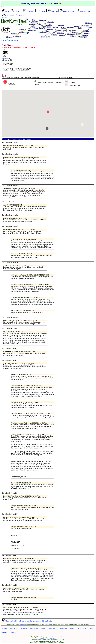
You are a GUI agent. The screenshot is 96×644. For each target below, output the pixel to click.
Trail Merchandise (82, 628)
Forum (43, 628)
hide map (4, 18)
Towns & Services (52, 628)
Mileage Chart (64, 628)
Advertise (5, 633)
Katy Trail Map (14, 628)
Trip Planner (24, 628)
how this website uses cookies (48, 638)
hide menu (4, 7)
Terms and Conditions (58, 637)
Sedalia (4, 58)
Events (72, 628)
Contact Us (13, 633)
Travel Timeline (34, 628)
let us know (23, 624)
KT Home (5, 628)
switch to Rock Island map (9, 40)
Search (91, 628)
